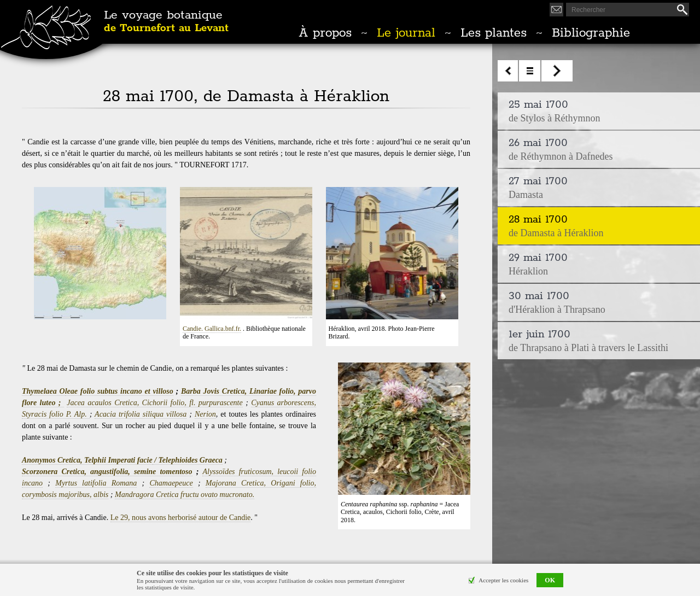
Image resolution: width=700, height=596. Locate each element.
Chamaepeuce (171, 483)
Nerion (205, 414)
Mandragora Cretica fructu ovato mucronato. (185, 495)
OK (550, 580)
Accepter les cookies (503, 580)
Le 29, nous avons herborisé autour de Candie (181, 518)
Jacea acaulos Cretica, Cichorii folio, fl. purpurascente (155, 403)
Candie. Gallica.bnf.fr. (212, 329)
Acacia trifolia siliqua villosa (141, 414)
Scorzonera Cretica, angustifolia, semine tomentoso (107, 472)
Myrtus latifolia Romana (96, 483)
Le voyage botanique (166, 22)
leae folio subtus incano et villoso (119, 391)
